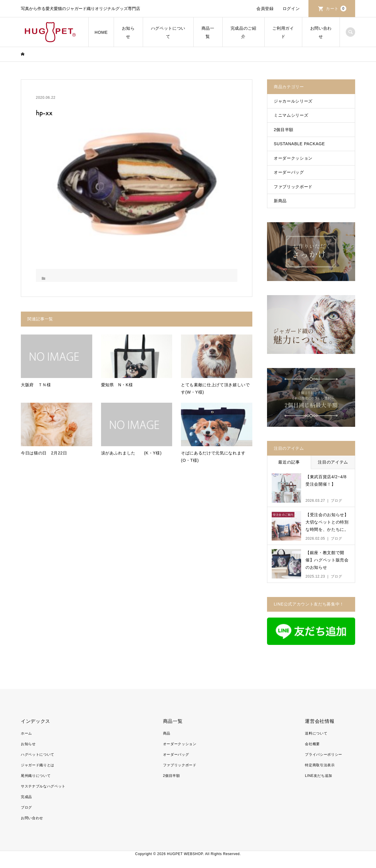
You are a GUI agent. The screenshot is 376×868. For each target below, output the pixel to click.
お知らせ (128, 32)
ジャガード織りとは (38, 765)
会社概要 (312, 744)
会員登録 (265, 9)
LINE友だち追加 (319, 776)
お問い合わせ (321, 32)
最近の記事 (289, 462)
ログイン (291, 9)
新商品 (280, 201)
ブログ (26, 807)
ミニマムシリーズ (291, 115)
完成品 (26, 797)
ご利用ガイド (283, 32)
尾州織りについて (36, 776)
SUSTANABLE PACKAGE (299, 144)
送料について (316, 733)
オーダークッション (293, 158)
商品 (167, 733)
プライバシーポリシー (324, 755)
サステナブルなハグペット (43, 786)
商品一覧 (208, 32)
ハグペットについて (168, 32)
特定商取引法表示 (320, 765)
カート (336, 9)
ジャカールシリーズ (293, 101)
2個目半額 (284, 130)
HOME (101, 32)
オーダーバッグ (289, 172)
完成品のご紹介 (244, 32)
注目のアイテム (333, 462)
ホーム (26, 733)
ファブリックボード (293, 187)
